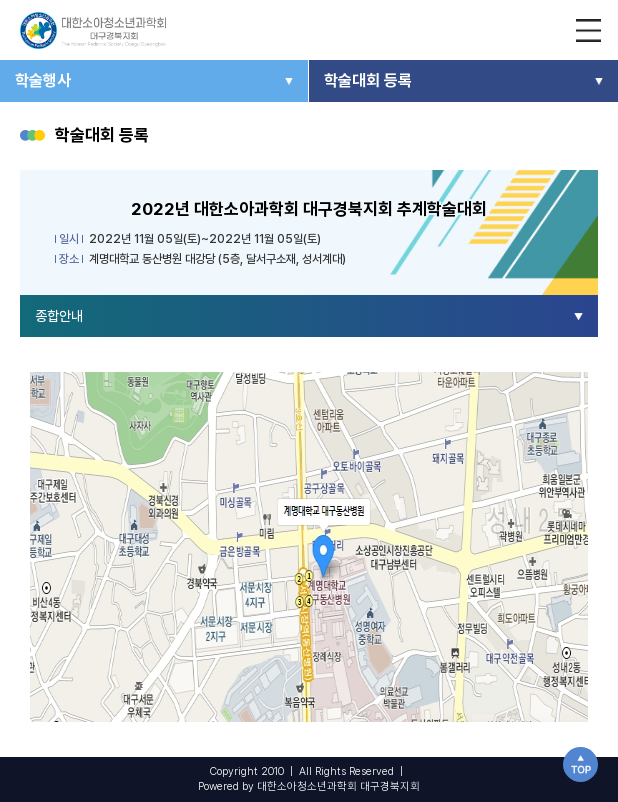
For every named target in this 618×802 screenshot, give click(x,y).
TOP (580, 764)
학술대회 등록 (368, 80)
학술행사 (43, 80)
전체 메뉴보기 (588, 30)
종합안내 (59, 316)
